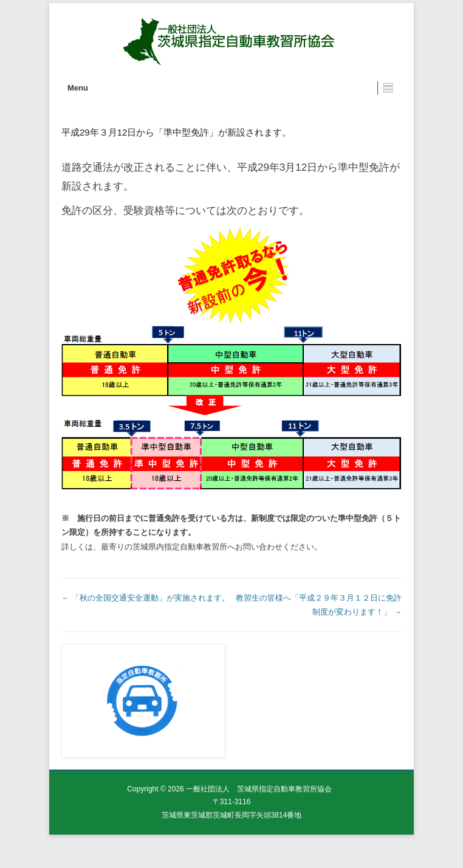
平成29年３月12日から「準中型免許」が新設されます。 (176, 132)
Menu (78, 88)
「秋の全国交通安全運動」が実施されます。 (146, 598)
